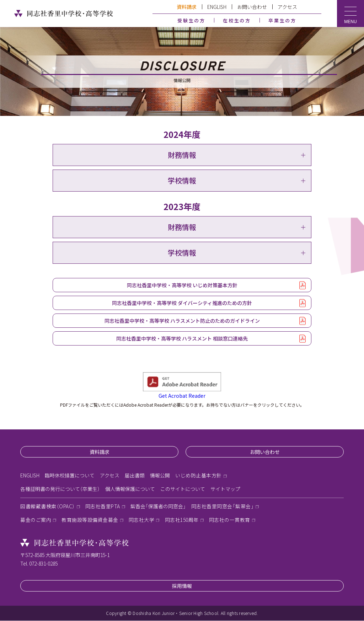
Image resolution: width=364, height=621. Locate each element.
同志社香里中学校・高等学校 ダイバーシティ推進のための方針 (182, 303)
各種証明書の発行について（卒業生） (60, 489)
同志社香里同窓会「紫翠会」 (223, 507)
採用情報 (182, 586)
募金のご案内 (36, 520)
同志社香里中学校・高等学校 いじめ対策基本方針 (182, 285)
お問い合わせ (252, 7)
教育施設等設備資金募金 (90, 520)
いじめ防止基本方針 (199, 476)
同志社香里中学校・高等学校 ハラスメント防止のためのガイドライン (182, 321)
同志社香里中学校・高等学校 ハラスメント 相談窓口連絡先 (182, 338)
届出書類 (135, 476)
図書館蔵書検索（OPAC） (48, 507)
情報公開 (160, 476)
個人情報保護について (130, 489)
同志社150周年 (182, 520)
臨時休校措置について (70, 476)
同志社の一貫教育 (230, 520)
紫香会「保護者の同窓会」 (159, 507)
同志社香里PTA (103, 507)
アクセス (287, 7)
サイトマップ (225, 489)
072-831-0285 (43, 564)
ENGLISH (217, 7)
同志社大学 (142, 520)
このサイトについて (183, 489)
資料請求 (187, 7)
